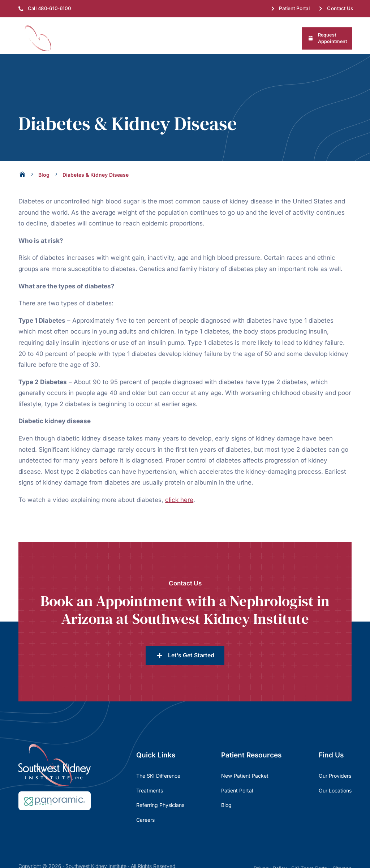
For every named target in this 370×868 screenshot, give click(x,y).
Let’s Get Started (191, 618)
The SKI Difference (158, 739)
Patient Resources (201, 38)
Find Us (118, 38)
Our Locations (335, 754)
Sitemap (342, 831)
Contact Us (340, 8)
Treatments (154, 38)
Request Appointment (333, 38)
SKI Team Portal (310, 831)
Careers (145, 783)
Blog (226, 768)
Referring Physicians (259, 38)
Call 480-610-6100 (50, 8)
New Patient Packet (245, 739)
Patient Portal (295, 8)
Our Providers (335, 739)
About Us (84, 38)
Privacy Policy (270, 831)
